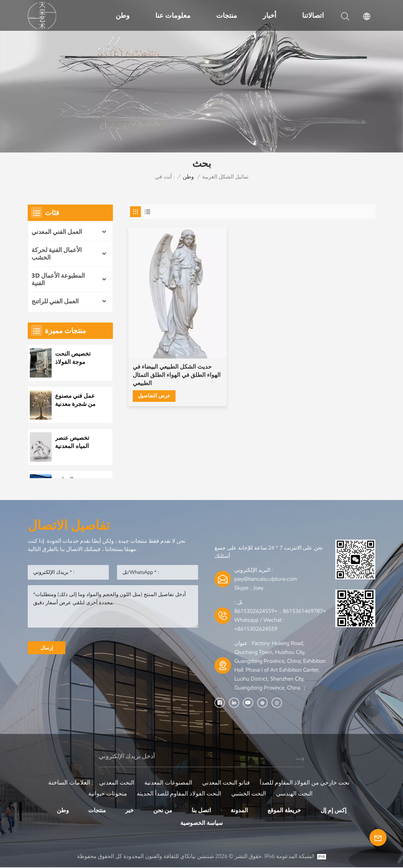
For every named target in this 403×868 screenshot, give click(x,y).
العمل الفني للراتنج (55, 301)
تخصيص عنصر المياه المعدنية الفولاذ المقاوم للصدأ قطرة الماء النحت (76, 443)
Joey (258, 588)
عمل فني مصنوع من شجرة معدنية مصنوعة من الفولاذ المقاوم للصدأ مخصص (77, 401)
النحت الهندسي (297, 793)
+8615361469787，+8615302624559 (280, 611)
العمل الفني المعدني (57, 232)
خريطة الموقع (286, 810)
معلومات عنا (173, 15)
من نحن (162, 810)
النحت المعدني (114, 782)
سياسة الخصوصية (202, 823)
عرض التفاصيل (155, 369)
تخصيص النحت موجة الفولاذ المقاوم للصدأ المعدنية (74, 358)
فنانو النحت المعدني (226, 782)
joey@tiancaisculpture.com (266, 579)
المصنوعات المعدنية (167, 782)
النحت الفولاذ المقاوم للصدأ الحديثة (178, 793)
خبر (128, 810)
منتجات (227, 15)
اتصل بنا (201, 810)
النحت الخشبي (250, 793)
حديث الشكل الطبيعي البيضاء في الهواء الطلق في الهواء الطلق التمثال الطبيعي (167, 349)
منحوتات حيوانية (105, 793)
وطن (123, 15)
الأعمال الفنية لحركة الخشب (57, 254)
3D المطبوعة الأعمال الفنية (58, 279)
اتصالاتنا (313, 15)
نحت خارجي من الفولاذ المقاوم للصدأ (307, 782)
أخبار (270, 15)
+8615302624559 (256, 629)
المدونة (240, 810)
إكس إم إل (337, 810)
